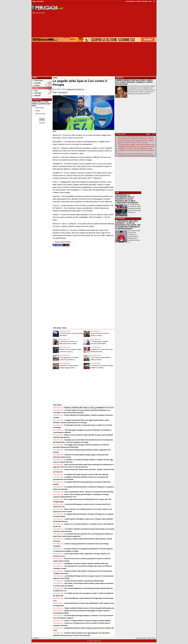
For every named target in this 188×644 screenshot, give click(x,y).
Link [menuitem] (35, 91)
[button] (42, 119)
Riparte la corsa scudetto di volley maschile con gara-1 (135, 154)
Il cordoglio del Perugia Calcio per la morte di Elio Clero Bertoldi (86, 475)
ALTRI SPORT (120, 219)
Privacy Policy (151, 638)
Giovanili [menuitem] (37, 96)
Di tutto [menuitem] (36, 86)
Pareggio (38, 111)
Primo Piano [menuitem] (38, 80)
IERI (154, 134)
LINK (117, 192)
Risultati (42, 123)
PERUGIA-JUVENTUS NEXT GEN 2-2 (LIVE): (133, 143)
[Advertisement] (111, 20)
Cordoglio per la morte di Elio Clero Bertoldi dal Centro (135, 148)
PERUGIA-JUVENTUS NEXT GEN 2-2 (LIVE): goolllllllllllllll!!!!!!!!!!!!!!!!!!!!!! (89, 408)
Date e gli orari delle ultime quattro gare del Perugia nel (135, 137)
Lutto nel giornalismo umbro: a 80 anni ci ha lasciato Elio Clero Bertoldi (89, 492)
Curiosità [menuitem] (37, 83)
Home (35, 78)
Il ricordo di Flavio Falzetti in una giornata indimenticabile (84, 581)
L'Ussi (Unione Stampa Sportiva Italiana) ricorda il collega (136, 156)
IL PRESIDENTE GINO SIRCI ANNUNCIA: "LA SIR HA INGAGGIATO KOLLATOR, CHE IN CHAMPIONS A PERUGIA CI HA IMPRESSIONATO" (128, 225)
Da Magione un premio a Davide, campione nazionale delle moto (86, 564)
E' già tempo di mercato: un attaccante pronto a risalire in (136, 141)
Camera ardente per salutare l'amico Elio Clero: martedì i (136, 139)
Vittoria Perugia (39, 108)
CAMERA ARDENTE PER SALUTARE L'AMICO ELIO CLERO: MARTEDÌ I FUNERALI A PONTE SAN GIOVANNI (134, 82)
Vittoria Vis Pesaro (40, 114)
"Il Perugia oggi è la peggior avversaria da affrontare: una (136, 145)
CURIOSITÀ (120, 78)
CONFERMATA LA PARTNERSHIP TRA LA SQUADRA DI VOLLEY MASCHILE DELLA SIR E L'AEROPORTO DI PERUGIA (127, 199)
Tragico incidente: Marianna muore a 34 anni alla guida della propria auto (89, 608)
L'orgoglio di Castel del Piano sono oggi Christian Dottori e (136, 146)
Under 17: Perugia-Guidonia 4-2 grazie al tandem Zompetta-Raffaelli (87, 621)
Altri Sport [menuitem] (37, 93)
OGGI (148, 134)
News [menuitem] (35, 88)
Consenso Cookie (141, 638)
